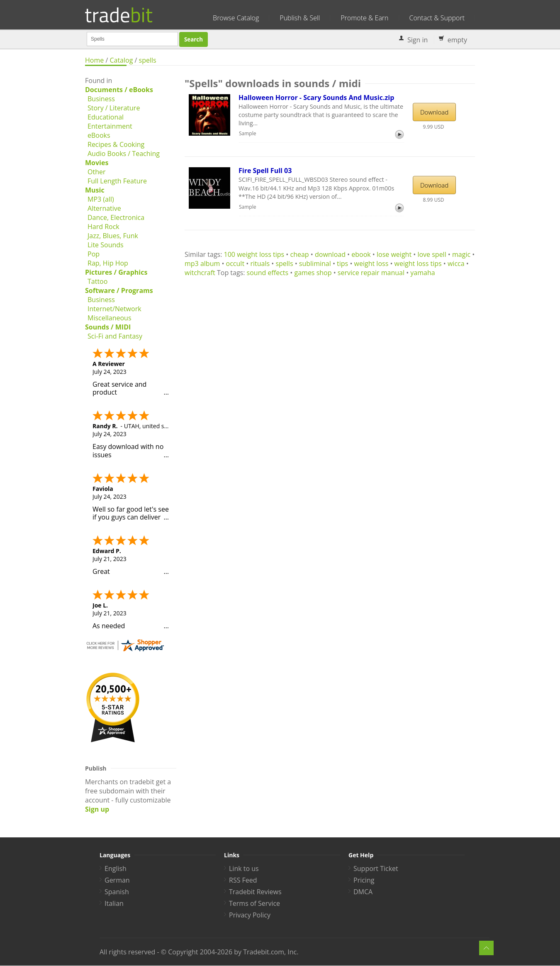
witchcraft (200, 273)
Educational (106, 117)
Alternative (104, 208)
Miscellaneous (110, 318)
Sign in (418, 40)
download (330, 254)
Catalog (121, 60)
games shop (313, 273)
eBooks (99, 135)
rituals (260, 263)
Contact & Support (437, 18)
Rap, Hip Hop (108, 263)
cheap (300, 254)
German (117, 880)
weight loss (371, 263)
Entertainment (110, 126)
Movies (97, 163)
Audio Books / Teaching (124, 154)
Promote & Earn (364, 18)
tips (342, 263)
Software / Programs (119, 290)
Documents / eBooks (119, 90)
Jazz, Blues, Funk (113, 236)
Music (95, 190)
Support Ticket (376, 868)
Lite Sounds (106, 245)
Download (434, 112)
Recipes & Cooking (116, 144)
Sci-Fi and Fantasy (115, 336)
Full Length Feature (117, 181)
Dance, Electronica (116, 217)
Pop (94, 254)
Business (101, 99)
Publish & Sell (300, 18)
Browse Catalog (236, 18)
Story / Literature (114, 108)
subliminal (315, 263)
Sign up (97, 809)
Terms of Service (254, 903)
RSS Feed (243, 880)
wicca (456, 263)
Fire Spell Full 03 (265, 171)
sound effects (268, 273)
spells (148, 60)
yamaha (422, 273)
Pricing (364, 880)
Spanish (117, 892)
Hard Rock (103, 227)
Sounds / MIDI (108, 327)
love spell (432, 254)
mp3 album (202, 263)
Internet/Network (114, 309)
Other (96, 172)
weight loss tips (418, 263)
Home (94, 60)
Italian (114, 903)
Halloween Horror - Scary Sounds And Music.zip (316, 98)
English (116, 868)
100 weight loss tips (254, 254)
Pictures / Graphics (116, 272)
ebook (361, 254)
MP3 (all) (101, 199)
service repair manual (371, 273)
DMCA (363, 892)
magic (461, 254)
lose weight (394, 254)
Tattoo (97, 281)
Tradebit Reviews (255, 892)
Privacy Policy (250, 915)
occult (235, 263)
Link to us (244, 868)
